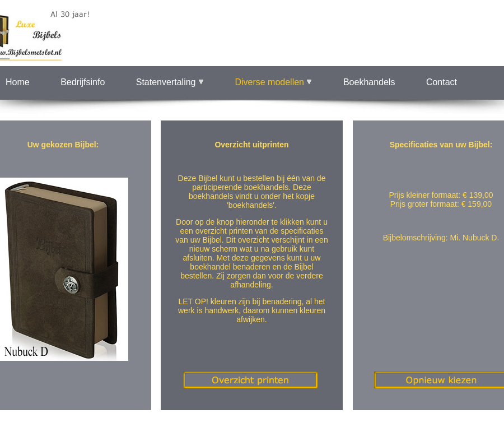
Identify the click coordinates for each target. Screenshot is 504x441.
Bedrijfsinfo (83, 82)
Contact (442, 82)
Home (18, 82)
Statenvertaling (170, 82)
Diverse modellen (273, 82)
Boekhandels (369, 82)
